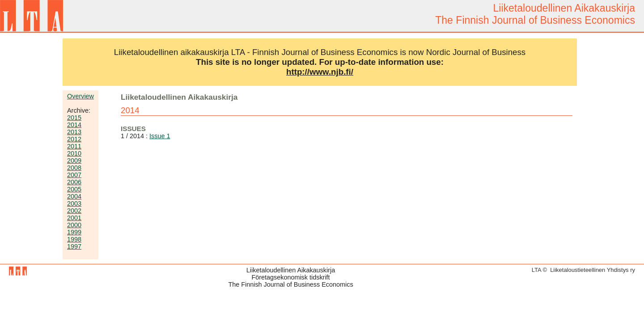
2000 (74, 225)
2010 (74, 153)
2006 (74, 182)
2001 (74, 218)
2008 (74, 168)
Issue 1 (160, 136)
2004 (74, 196)
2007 (74, 175)
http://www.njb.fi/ (320, 72)
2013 (74, 132)
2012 (74, 139)
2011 (74, 146)
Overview (80, 96)
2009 (74, 161)
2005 (74, 189)
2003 (74, 203)
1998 (74, 239)
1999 (74, 232)
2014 (74, 125)
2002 (74, 211)
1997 (74, 246)
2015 (74, 118)
